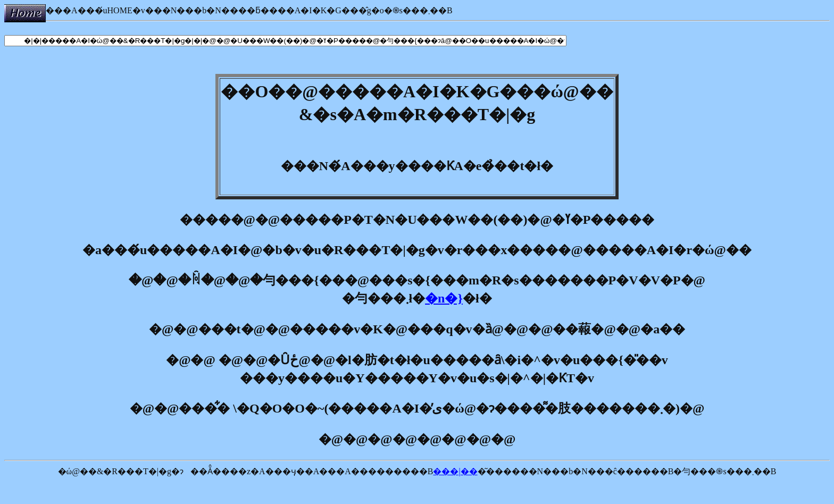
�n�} (444, 298)
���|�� (455, 471)
